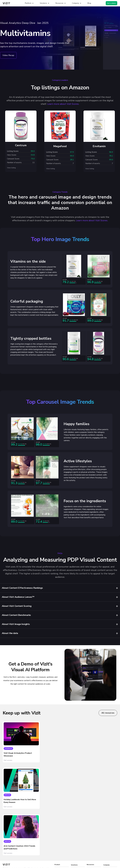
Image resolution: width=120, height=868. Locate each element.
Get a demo (111, 3)
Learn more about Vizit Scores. (63, 104)
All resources (108, 713)
